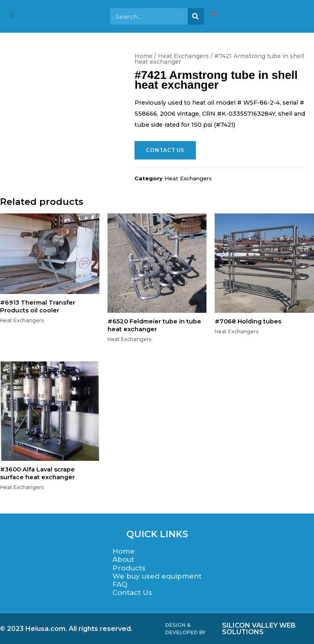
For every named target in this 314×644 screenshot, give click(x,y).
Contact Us (132, 592)
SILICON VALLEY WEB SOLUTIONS (259, 628)
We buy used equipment (157, 576)
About (123, 559)
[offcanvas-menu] (12, 14)
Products (129, 568)
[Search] (196, 16)
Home (144, 56)
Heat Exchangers (183, 56)
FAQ (120, 584)
